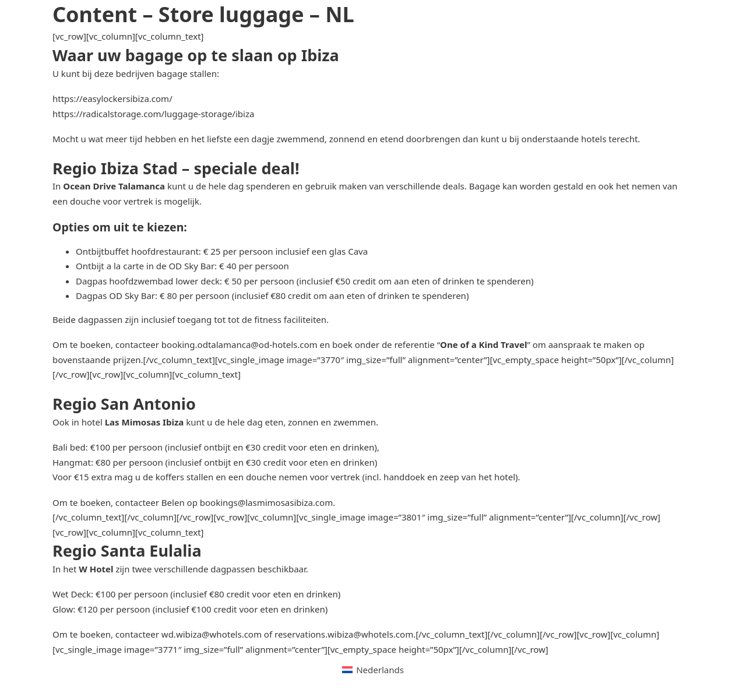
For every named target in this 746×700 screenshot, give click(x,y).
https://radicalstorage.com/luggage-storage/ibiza (153, 114)
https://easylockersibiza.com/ (112, 99)
